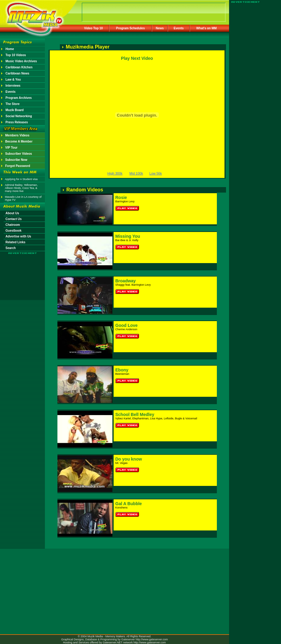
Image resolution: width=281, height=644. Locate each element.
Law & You (13, 80)
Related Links (15, 242)
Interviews (13, 86)
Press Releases (17, 122)
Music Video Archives (21, 61)
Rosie (121, 197)
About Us (12, 213)
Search (11, 248)
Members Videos (17, 135)
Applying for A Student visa (21, 179)
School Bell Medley (135, 414)
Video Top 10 (93, 28)
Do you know (129, 459)
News (160, 28)
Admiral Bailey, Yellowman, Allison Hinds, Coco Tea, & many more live (21, 188)
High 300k (115, 173)
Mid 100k (136, 173)
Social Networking (19, 116)
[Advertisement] (23, 272)
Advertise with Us (18, 236)
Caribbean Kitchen (19, 67)
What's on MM (207, 28)
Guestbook (13, 231)
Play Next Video (137, 58)
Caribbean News (17, 73)
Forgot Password (18, 166)
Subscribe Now (16, 160)
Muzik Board (15, 110)
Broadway (126, 281)
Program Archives (19, 98)
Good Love (127, 325)
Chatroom (13, 225)
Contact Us (14, 219)
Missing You (128, 236)
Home (10, 49)
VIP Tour (11, 148)
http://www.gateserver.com (152, 639)
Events (179, 28)
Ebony (122, 370)
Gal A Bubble (129, 504)
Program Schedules (130, 28)
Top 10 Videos (16, 55)
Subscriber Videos (19, 154)
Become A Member (19, 141)
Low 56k (156, 173)
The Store (13, 104)
